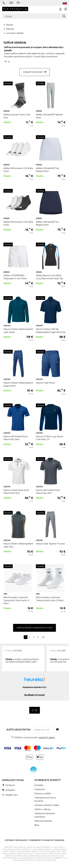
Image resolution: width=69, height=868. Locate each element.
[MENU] (66, 9)
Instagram (10, 790)
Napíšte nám (12, 795)
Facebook (10, 785)
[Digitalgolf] (35, 710)
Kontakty (39, 785)
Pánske (10, 25)
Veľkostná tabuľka (43, 821)
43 (43, 637)
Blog (37, 825)
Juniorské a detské (15, 33)
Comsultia (59, 840)
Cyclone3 (46, 840)
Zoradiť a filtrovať (35, 72)
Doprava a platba (43, 793)
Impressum (40, 789)
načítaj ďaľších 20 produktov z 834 (34, 628)
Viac (6, 61)
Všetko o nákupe (43, 809)
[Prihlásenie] (60, 9)
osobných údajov (47, 737)
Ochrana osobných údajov (47, 805)
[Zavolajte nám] (4, 3)
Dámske (10, 29)
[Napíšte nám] (11, 3)
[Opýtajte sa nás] (18, 3)
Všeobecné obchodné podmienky (45, 815)
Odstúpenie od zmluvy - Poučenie (46, 799)
